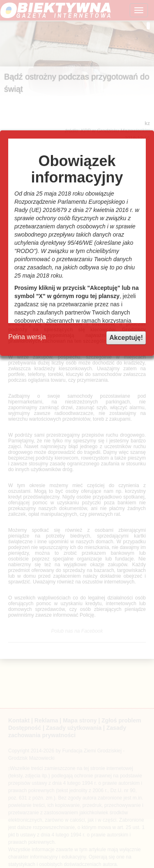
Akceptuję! (126, 338)
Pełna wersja (27, 337)
